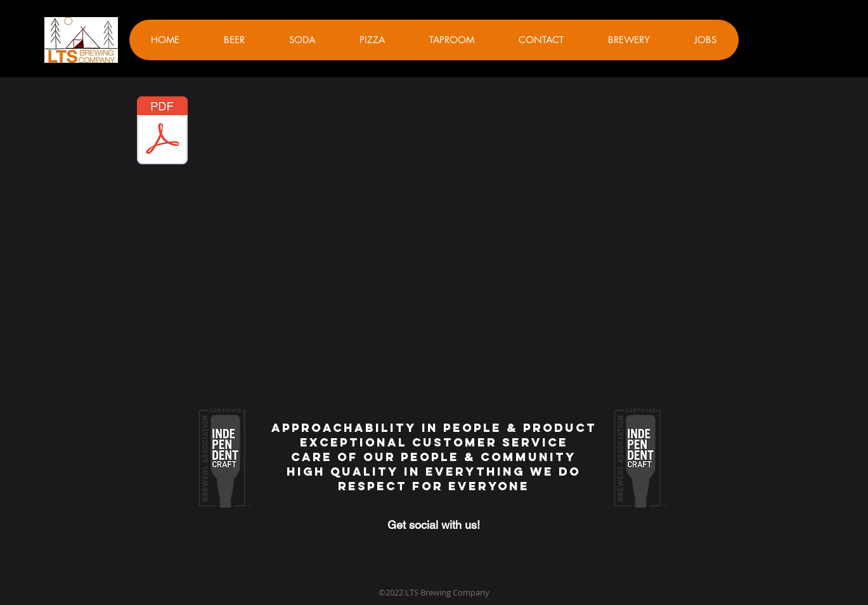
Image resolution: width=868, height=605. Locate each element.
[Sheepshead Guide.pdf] (162, 132)
